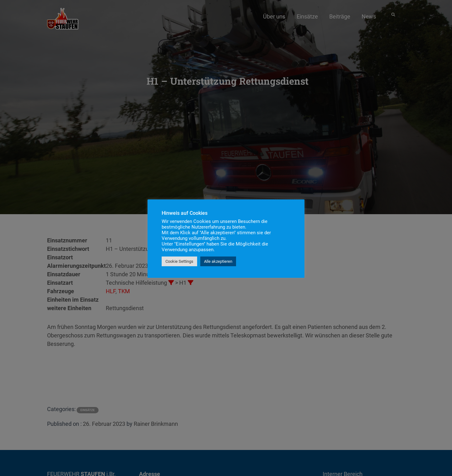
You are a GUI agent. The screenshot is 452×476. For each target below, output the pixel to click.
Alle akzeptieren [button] (218, 261)
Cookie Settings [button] (179, 261)
